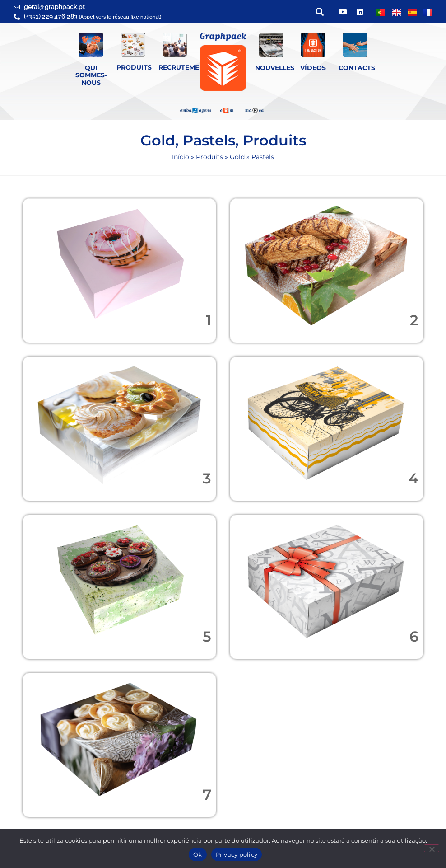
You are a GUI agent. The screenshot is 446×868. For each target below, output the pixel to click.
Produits (134, 67)
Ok (198, 854)
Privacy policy (237, 854)
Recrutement (183, 67)
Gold (158, 140)
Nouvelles (275, 68)
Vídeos (313, 68)
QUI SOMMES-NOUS (91, 75)
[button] (319, 12)
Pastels (209, 140)
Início (181, 157)
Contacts (357, 68)
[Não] (432, 848)
